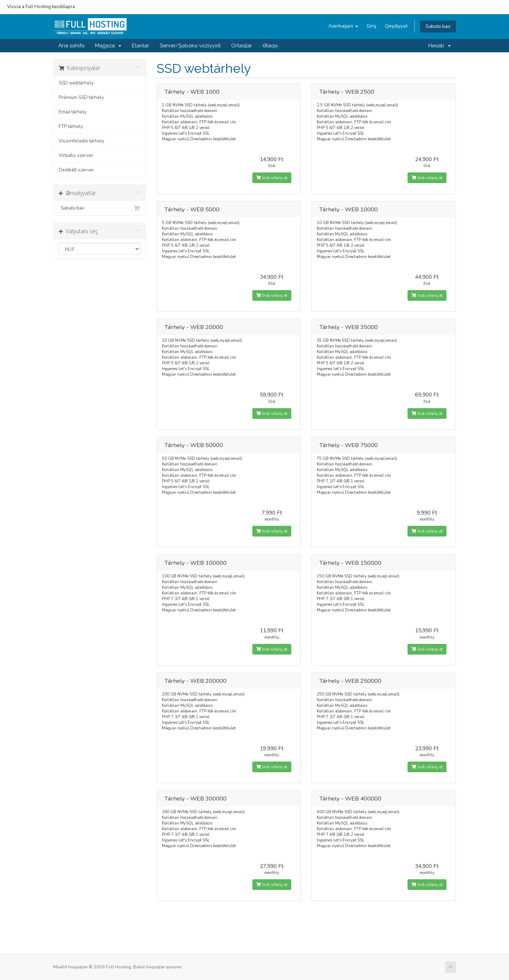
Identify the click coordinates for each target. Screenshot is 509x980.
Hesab (440, 46)
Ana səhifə (71, 46)
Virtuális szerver (76, 155)
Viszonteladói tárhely (81, 141)
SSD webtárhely (76, 83)
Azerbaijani (343, 26)
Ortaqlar (242, 46)
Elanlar (141, 46)
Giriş (371, 26)
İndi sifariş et (272, 178)
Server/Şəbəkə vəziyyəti (190, 46)
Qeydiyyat (396, 26)
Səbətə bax (438, 26)
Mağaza (108, 46)
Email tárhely (73, 112)
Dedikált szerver (76, 170)
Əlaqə (270, 46)
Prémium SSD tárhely (81, 97)
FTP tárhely (71, 126)
